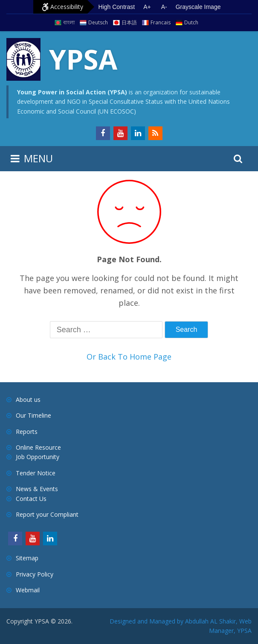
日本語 (129, 22)
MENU (38, 158)
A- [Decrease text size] (164, 7)
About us (28, 400)
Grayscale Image (198, 7)
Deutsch (98, 22)
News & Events (37, 489)
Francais (161, 22)
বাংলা (69, 22)
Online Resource (38, 447)
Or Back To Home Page (129, 357)
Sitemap (27, 558)
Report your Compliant (47, 514)
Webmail (28, 590)
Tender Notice (36, 473)
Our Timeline (33, 415)
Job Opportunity (38, 457)
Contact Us (31, 499)
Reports (27, 432)
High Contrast (117, 7)
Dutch (191, 22)
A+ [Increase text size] (147, 7)
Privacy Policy (35, 574)
